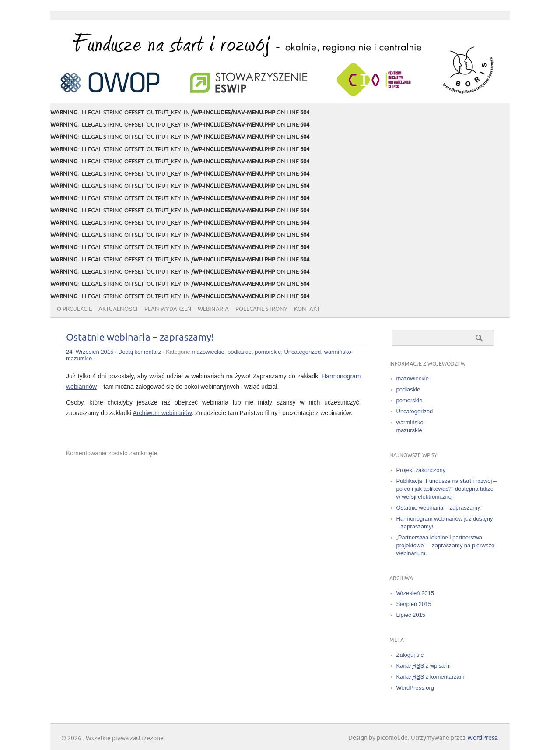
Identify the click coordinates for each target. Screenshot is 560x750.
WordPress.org (415, 688)
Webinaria (213, 309)
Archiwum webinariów (163, 413)
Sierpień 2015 (414, 604)
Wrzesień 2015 (415, 593)
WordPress (482, 738)
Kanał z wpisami (423, 666)
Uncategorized (302, 352)
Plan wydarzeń (168, 309)
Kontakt (307, 309)
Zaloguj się (410, 655)
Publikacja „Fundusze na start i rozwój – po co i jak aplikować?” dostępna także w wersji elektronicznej (447, 489)
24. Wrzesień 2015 (90, 352)
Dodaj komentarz (140, 352)
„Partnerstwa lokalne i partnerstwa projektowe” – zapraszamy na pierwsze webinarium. (446, 545)
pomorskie (268, 352)
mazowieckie (208, 352)
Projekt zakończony (421, 470)
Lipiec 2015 (411, 615)
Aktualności (118, 309)
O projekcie (74, 309)
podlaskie (240, 352)
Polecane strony (261, 309)
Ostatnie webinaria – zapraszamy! (140, 338)
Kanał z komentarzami (431, 677)
